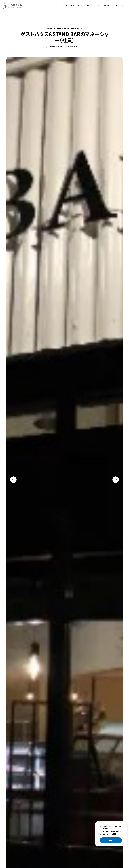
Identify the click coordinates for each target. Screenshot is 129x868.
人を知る (98, 6)
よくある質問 (119, 6)
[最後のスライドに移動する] (13, 480)
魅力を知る (89, 6)
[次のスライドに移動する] (116, 480)
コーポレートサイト (68, 6)
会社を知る (80, 6)
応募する (111, 840)
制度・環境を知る (108, 6)
